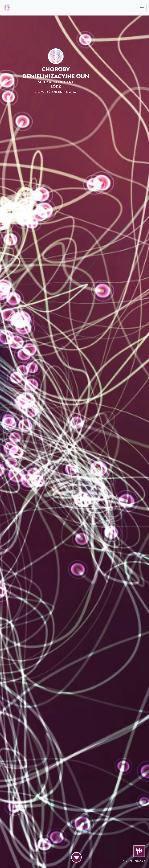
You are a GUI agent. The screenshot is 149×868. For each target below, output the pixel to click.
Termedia (139, 861)
